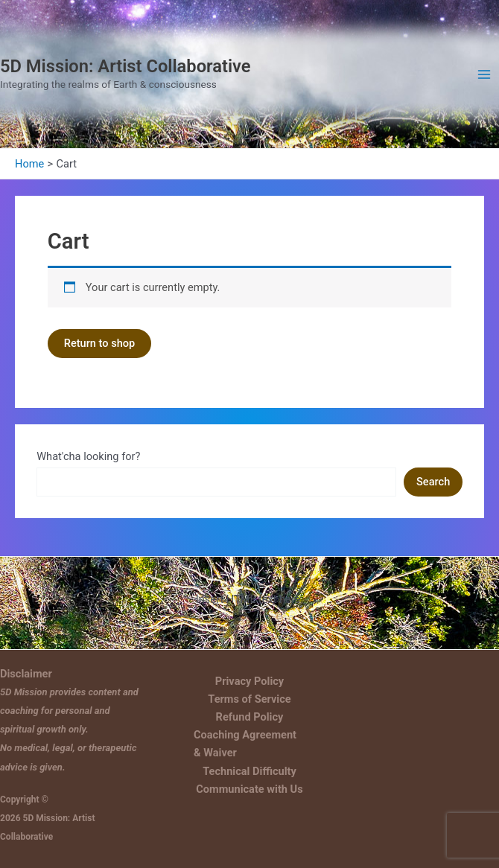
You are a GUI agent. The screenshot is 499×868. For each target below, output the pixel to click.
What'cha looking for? (88, 456)
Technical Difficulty (249, 771)
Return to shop (100, 343)
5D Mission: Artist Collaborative (125, 66)
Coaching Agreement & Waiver (245, 744)
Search (433, 482)
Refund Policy (250, 717)
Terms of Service (249, 699)
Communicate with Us (249, 789)
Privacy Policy (249, 681)
